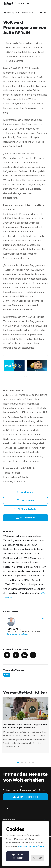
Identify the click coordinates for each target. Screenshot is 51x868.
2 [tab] (22, 764)
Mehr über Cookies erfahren (31, 846)
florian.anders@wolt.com (18, 634)
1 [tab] (18, 764)
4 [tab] (29, 764)
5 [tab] (33, 764)
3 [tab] (26, 764)
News (7, 675)
